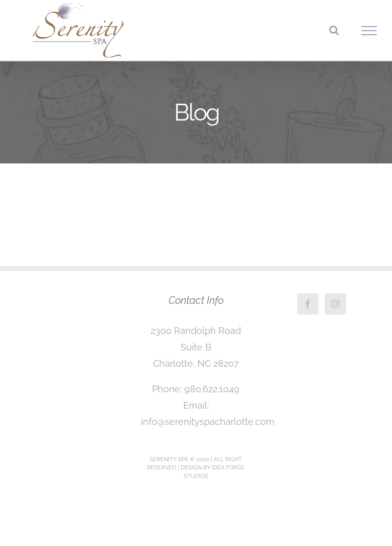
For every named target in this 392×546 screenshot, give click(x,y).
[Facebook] (308, 304)
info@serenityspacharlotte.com (208, 422)
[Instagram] (335, 304)
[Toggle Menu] (369, 31)
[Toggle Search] (334, 30)
